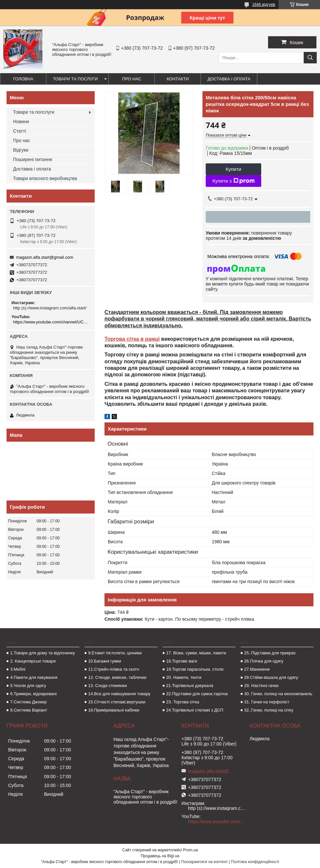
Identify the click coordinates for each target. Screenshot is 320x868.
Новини (21, 122)
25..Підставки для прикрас (270, 653)
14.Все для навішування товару (119, 694)
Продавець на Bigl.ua (160, 856)
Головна (23, 79)
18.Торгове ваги (182, 661)
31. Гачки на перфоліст (267, 702)
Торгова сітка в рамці (132, 339)
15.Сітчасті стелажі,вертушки (117, 702)
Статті (20, 131)
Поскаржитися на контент (204, 862)
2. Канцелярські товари (33, 661)
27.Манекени (257, 669)
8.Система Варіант (29, 710)
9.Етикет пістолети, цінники (115, 653)
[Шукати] (310, 58)
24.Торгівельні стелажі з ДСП (195, 710)
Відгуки (21, 150)
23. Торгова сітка (183, 702)
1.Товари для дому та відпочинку (43, 653)
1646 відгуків (264, 5)
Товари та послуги (75, 79)
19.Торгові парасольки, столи (195, 669)
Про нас (132, 79)
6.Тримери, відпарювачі (33, 694)
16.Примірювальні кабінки (114, 710)
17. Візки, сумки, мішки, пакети (196, 653)
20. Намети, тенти (184, 677)
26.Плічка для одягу (264, 661)
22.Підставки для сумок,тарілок (197, 694)
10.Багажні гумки (105, 661)
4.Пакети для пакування (34, 677)
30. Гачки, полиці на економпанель (278, 694)
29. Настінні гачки (262, 686)
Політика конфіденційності (255, 862)
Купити (233, 169)
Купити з (233, 181)
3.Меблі (18, 669)
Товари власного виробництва (45, 178)
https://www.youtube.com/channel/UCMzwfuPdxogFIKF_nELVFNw (51, 322)
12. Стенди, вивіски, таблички (117, 677)
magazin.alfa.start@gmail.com (45, 257)
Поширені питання (33, 159)
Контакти (178, 79)
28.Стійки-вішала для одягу (271, 677)
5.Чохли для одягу (28, 686)
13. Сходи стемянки (107, 686)
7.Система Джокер (28, 702)
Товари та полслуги (34, 112)
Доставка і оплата (229, 79)
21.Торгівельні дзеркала (190, 686)
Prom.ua (191, 850)
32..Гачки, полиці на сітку (269, 710)
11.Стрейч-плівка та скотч (114, 669)
